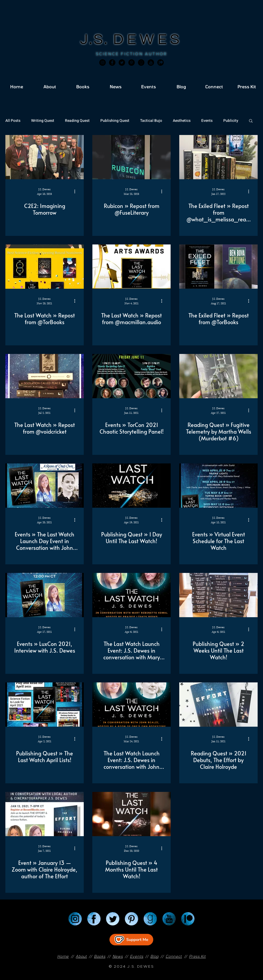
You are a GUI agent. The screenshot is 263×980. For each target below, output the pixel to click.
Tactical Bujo (151, 121)
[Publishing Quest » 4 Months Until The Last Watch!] (131, 814)
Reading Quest (77, 121)
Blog (154, 956)
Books (100, 956)
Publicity (231, 121)
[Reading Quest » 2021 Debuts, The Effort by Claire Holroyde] (218, 705)
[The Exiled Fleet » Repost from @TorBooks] (218, 267)
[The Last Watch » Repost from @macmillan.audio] (131, 267)
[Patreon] (188, 919)
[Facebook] (112, 63)
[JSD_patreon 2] (160, 63)
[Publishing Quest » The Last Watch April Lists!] (45, 705)
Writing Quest (43, 121)
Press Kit (197, 956)
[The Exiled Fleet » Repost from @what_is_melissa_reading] (218, 157)
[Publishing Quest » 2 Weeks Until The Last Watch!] (218, 595)
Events (207, 121)
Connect (174, 956)
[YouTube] (169, 919)
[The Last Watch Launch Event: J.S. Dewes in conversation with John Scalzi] (131, 705)
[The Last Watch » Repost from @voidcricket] (45, 376)
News (118, 956)
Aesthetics (182, 121)
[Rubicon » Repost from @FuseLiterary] (131, 157)
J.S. (97, 40)
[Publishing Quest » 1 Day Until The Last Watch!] (131, 486)
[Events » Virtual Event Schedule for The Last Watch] (218, 486)
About (81, 956)
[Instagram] (103, 63)
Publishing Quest (115, 121)
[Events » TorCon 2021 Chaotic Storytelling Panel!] (131, 376)
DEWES (148, 40)
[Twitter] (122, 63)
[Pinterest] (131, 63)
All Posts (13, 121)
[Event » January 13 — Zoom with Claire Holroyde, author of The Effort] (45, 814)
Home (63, 956)
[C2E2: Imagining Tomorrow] (45, 157)
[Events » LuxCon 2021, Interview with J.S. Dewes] (45, 595)
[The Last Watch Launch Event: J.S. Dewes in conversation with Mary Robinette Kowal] (131, 595)
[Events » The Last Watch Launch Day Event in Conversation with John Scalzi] (45, 486)
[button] (251, 121)
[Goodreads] (141, 63)
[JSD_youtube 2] (151, 63)
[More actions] (76, 191)
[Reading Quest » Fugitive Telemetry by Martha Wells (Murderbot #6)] (218, 376)
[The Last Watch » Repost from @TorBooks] (45, 267)
